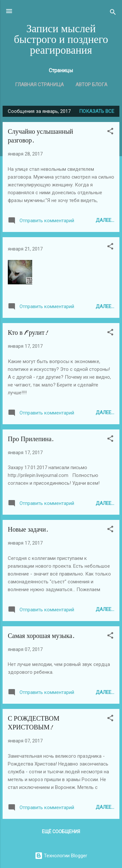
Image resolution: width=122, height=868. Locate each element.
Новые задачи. (28, 529)
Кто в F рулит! (28, 333)
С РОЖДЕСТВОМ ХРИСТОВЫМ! (34, 723)
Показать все (97, 111)
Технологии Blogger (61, 856)
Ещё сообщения (61, 832)
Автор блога (91, 85)
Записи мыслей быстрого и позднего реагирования (61, 40)
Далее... (105, 220)
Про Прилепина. (31, 439)
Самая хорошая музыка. (41, 636)
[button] (110, 132)
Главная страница (39, 85)
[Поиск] (113, 13)
